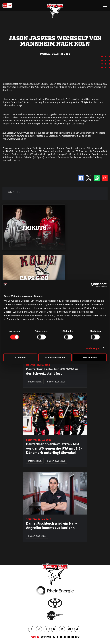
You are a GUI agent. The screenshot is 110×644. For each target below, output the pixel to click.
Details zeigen (92, 348)
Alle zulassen (90, 357)
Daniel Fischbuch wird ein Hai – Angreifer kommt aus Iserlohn (52, 526)
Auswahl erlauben (55, 357)
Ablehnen (20, 357)
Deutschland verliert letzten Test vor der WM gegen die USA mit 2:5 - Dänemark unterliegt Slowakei (54, 448)
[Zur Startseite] (55, 11)
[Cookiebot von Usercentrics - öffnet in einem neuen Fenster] (93, 285)
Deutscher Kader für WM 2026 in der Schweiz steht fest (52, 371)
